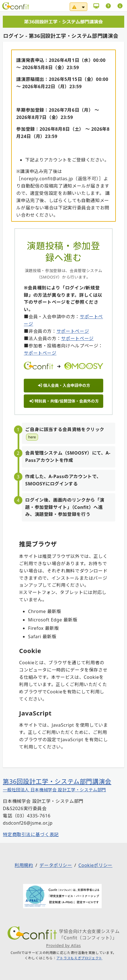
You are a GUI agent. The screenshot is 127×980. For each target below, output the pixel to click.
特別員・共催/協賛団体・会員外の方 (64, 401)
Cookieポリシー (95, 866)
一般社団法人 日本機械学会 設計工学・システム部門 (54, 790)
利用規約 (24, 866)
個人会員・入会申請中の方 (64, 385)
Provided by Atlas (63, 945)
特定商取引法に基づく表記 (31, 834)
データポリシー (56, 866)
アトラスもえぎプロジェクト (79, 958)
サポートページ (73, 331)
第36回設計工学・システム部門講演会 (57, 781)
